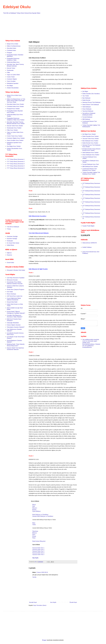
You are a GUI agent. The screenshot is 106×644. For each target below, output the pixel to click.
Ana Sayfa (35, 558)
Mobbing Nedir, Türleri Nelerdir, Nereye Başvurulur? (16, 345)
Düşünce (9, 255)
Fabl (34, 506)
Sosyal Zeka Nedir (12, 302)
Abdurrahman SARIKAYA (90, 243)
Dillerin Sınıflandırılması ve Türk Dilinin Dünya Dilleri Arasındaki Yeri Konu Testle (16, 101)
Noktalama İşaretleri (13, 83)
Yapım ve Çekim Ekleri (13, 75)
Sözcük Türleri (11, 68)
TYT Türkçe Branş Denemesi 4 (16, 166)
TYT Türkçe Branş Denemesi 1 (16, 159)
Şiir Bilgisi (85, 91)
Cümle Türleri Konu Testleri (15, 136)
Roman (34, 510)
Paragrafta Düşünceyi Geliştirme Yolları (13, 59)
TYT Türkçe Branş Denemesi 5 (16, 168)
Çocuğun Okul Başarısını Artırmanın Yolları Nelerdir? (15, 316)
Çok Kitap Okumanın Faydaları (16, 278)
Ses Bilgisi (10, 86)
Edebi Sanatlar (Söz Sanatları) (91, 94)
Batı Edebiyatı (86, 98)
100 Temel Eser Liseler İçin (15, 296)
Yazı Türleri (86, 96)
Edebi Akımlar (86, 100)
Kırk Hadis (10, 292)
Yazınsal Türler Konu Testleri (91, 139)
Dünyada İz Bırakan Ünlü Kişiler (16, 270)
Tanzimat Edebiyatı (88, 111)
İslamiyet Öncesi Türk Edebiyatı (91, 102)
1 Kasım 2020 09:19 (42, 572)
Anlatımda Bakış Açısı (13, 62)
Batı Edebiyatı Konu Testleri (90, 141)
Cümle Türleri (11, 77)
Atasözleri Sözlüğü (12, 236)
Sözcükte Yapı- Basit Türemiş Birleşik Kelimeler (15, 65)
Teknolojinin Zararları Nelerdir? (16, 327)
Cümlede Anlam (11, 50)
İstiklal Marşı (10, 245)
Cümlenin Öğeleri (12, 79)
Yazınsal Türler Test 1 (38, 548)
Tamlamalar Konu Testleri (14, 128)
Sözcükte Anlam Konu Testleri (15, 104)
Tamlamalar (10, 70)
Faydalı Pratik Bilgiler (88, 226)
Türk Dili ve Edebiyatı (13, 227)
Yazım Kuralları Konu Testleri (15, 140)
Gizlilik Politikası (87, 247)
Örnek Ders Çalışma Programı (16, 290)
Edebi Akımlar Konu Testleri (90, 143)
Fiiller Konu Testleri (12, 130)
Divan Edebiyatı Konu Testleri (91, 155)
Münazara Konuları (12, 280)
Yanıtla (34, 577)
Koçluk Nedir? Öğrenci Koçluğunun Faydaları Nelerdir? (16, 312)
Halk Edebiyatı (87, 107)
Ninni (34, 538)
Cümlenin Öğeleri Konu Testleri (16, 138)
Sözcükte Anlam (12, 48)
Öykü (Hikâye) (36, 511)
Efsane (34, 536)
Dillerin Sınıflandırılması (14, 46)
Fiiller (8, 72)
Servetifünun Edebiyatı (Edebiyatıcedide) (89, 114)
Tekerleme (35, 531)
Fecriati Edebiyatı (87, 117)
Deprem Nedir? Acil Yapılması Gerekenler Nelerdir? (15, 349)
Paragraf (9, 53)
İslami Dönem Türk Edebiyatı (91, 105)
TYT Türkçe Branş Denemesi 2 (16, 162)
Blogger (44, 640)
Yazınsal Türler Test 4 (38, 553)
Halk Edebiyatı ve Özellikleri (40, 515)
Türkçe (9, 229)
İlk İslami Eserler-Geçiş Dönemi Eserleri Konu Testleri (91, 150)
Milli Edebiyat (86, 119)
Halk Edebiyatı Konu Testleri (90, 153)
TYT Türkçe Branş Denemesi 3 (16, 164)
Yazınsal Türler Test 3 (38, 551)
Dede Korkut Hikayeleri (39, 541)
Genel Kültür (10, 263)
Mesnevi (35, 508)
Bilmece (35, 533)
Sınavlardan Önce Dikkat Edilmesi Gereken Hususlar (15, 283)
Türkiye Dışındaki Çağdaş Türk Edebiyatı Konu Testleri (91, 173)
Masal (34, 505)
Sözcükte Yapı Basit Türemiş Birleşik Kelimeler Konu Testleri (16, 123)
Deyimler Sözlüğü (12, 239)
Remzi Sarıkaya (11, 294)
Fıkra (34, 535)
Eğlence (9, 253)
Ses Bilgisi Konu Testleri (14, 146)
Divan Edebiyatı (87, 109)
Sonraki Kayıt (33, 602)
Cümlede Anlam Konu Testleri (15, 106)
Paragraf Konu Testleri (13, 109)
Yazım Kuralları (11, 81)
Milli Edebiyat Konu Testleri (90, 167)
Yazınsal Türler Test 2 (38, 549)
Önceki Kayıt (73, 602)
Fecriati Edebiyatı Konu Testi (91, 164)
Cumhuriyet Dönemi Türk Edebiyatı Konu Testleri (90, 169)
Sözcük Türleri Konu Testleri (15, 126)
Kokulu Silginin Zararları (14, 325)
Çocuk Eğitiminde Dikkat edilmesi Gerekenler (14, 299)
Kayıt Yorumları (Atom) (40, 605)
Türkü (34, 525)
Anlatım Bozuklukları (13, 88)
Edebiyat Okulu (17, 7)
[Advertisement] (51, 27)
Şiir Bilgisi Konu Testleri (89, 134)
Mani (34, 523)
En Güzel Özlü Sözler (13, 243)
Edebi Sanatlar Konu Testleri (90, 136)
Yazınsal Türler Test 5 (38, 554)
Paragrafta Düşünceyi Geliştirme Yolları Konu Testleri (16, 119)
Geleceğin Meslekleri (13, 323)
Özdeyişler (10, 241)
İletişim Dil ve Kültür (13, 44)
